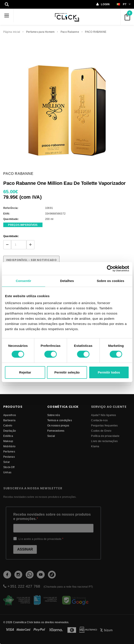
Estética (8, 436)
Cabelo (8, 425)
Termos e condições (60, 420)
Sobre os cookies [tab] (110, 281)
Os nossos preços (58, 425)
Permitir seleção (67, 372)
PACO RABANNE (96, 32)
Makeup (8, 441)
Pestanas (9, 457)
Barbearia (9, 420)
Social (51, 436)
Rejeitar (25, 372)
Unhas (7, 472)
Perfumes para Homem (40, 32)
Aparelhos (10, 415)
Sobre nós (54, 415)
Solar (7, 462)
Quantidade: (11, 236)
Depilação (10, 431)
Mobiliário (9, 446)
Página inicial (12, 32)
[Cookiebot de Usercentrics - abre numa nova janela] (110, 268)
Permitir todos (109, 372)
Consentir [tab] (23, 281)
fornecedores (56, 431)
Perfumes (9, 451)
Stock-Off (9, 467)
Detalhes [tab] (67, 281)
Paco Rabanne (70, 32)
